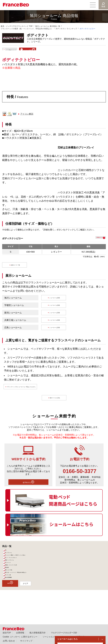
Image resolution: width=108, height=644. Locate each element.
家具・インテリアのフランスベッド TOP (17, 26)
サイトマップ (26, 641)
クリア (38, 608)
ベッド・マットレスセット (17, 569)
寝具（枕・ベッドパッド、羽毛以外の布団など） (26, 593)
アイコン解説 (27, 117)
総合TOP (7, 633)
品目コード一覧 (16, 269)
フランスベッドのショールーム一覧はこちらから (33, 390)
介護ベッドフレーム (14, 573)
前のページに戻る (56, 401)
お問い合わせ (9, 641)
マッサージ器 (12, 597)
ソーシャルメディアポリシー (56, 637)
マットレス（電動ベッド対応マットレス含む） (25, 565)
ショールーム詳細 (55, 301)
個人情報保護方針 (38, 633)
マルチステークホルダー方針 (64, 633)
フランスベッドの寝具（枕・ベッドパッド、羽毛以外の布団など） (27, 29)
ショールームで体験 (53, 50)
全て (8, 557)
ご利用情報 (79, 637)
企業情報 (20, 633)
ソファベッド (12, 577)
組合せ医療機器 (12, 601)
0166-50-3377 (80, 475)
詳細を (93, 242)
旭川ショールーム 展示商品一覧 (48, 26)
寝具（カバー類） (13, 589)
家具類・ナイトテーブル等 (17, 581)
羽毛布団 (10, 585)
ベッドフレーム (12, 561)
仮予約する (28, 487)
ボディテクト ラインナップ (66, 29)
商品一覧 (7, 552)
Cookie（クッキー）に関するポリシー (20, 637)
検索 (103, 6)
